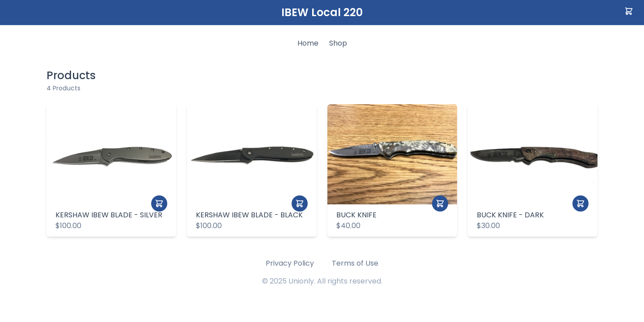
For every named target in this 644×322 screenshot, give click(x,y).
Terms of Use (355, 263)
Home (308, 43)
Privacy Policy (290, 263)
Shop (338, 43)
